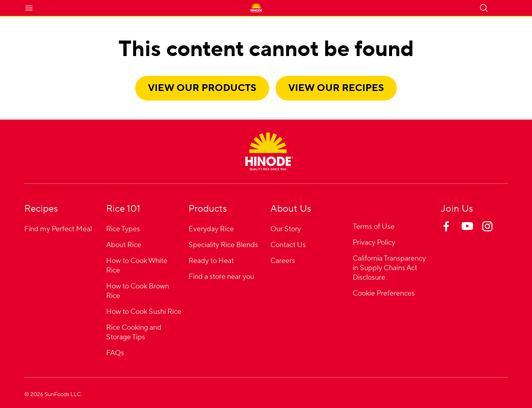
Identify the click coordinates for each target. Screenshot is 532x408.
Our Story (286, 229)
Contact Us (288, 245)
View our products (202, 88)
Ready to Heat (211, 261)
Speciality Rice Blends (223, 245)
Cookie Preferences (384, 294)
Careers (283, 261)
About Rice (124, 245)
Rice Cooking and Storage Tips (134, 332)
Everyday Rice (211, 229)
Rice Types (123, 229)
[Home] (269, 151)
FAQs (115, 353)
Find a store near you (221, 277)
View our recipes (336, 88)
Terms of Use (374, 227)
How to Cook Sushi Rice (144, 312)
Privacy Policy (374, 243)
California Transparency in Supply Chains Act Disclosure (389, 268)
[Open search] (484, 8)
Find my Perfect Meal (58, 229)
